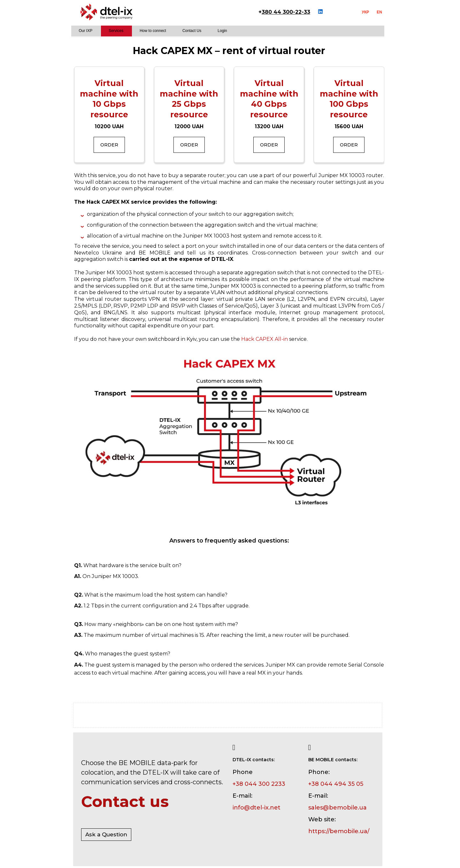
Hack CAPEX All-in (264, 339)
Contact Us (192, 31)
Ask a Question (106, 834)
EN (379, 12)
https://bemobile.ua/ (339, 831)
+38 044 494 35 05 (336, 784)
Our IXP (86, 31)
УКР (366, 12)
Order (109, 145)
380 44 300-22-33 (286, 12)
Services (116, 31)
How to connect (153, 31)
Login (222, 31)
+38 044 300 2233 (259, 784)
